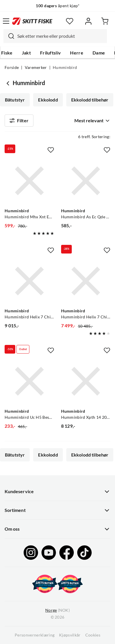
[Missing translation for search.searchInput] (9, 36)
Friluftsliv (51, 53)
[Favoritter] (70, 21)
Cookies (93, 635)
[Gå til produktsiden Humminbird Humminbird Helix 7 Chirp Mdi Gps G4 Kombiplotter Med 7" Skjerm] (86, 281)
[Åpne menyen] (6, 21)
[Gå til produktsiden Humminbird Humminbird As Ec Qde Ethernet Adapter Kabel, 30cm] (86, 181)
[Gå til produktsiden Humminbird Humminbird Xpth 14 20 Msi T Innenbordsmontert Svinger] (86, 381)
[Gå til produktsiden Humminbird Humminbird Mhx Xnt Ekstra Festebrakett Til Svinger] (29, 181)
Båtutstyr (15, 100)
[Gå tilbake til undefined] (9, 83)
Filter (19, 121)
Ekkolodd (48, 100)
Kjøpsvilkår (70, 635)
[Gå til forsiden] (32, 21)
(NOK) (57, 610)
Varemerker (36, 67)
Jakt (26, 53)
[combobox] (55, 36)
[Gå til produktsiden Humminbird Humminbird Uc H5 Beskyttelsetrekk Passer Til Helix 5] (29, 381)
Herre (77, 53)
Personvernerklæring (35, 635)
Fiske (7, 53)
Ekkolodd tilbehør (90, 100)
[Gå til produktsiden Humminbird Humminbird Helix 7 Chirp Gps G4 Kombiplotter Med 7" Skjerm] (29, 281)
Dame (99, 53)
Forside (12, 67)
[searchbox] (61, 36)
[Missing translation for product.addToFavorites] (51, 150)
